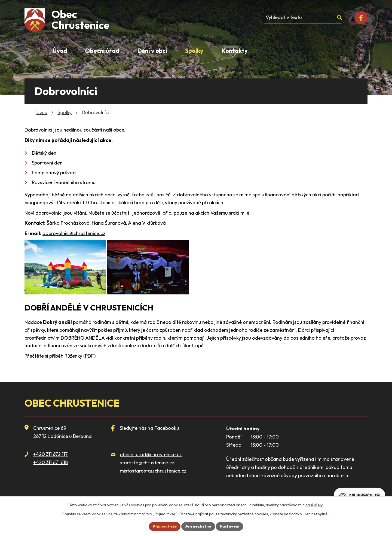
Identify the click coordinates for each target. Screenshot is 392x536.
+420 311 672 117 (50, 454)
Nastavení (229, 526)
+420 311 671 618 (50, 462)
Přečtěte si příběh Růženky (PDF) (60, 356)
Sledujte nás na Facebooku (149, 428)
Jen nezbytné (198, 526)
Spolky (65, 112)
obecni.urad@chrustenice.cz (151, 454)
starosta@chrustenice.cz (147, 463)
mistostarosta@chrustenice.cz (153, 471)
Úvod (42, 112)
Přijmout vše (165, 526)
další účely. (314, 505)
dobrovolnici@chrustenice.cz (74, 233)
